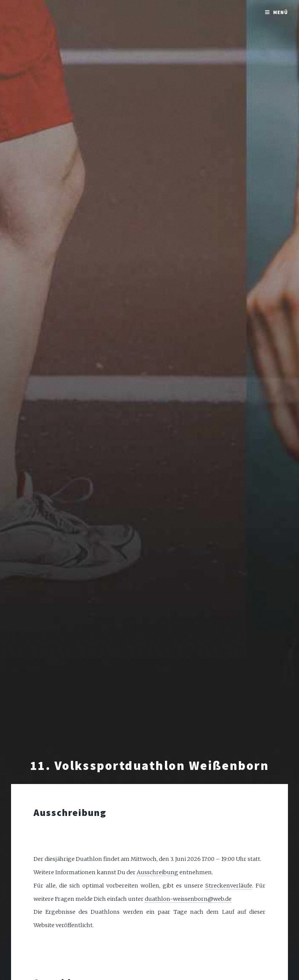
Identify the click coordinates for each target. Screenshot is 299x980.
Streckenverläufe (229, 886)
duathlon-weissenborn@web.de (188, 899)
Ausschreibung (157, 872)
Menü (281, 12)
